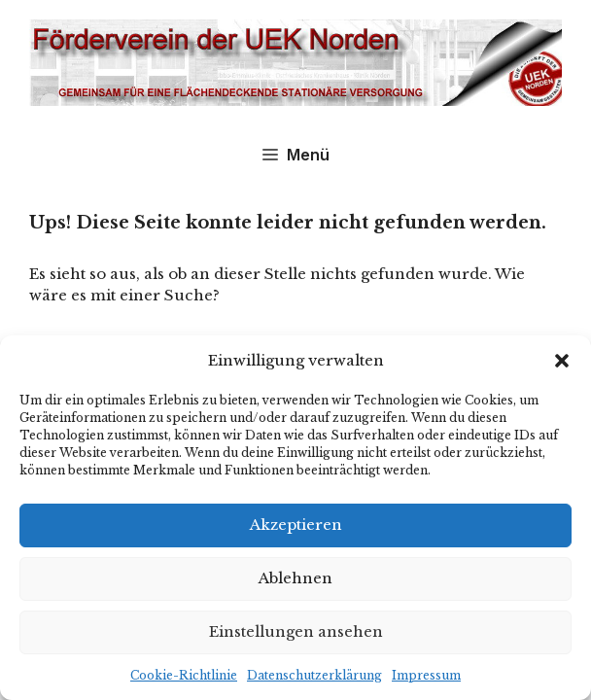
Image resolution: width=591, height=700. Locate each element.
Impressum (426, 675)
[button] (562, 361)
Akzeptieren (296, 525)
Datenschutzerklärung (314, 675)
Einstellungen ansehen (296, 631)
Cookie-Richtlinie (184, 675)
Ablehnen (295, 578)
